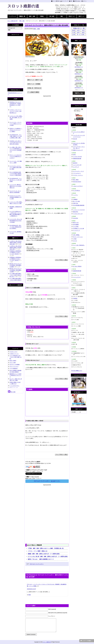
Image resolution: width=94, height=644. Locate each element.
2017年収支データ (79, 67)
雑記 (62, 16)
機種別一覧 (22, 16)
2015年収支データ (79, 81)
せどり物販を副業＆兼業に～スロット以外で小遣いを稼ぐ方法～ (16, 275)
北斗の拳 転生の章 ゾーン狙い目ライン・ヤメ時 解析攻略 (16, 180)
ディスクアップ (76, 230)
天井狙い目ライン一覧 (79, 28)
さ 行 (83, 30)
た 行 (74, 32)
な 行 (78, 32)
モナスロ (75, 241)
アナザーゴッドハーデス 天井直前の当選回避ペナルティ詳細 (16, 197)
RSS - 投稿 (12, 392)
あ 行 (74, 30)
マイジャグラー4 (77, 277)
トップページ (12, 16)
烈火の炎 (75, 139)
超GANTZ (75, 163)
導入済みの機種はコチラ (77, 371)
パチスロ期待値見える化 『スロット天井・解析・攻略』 (16, 357)
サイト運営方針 (56, 1)
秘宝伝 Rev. (76, 212)
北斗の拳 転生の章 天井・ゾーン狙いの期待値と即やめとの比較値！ (16, 227)
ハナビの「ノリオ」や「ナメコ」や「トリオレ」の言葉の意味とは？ (16, 111)
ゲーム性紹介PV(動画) (33, 92)
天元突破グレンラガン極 (78, 228)
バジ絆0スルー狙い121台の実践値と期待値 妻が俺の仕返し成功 (16, 243)
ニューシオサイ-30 (77, 165)
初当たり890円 (13, 361)
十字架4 (75, 239)
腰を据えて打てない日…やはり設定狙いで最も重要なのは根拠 (16, 265)
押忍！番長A (76, 180)
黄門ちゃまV (76, 223)
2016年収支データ (79, 74)
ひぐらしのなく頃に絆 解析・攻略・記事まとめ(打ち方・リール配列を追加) (48, 556)
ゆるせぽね (75, 218)
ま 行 (74, 34)
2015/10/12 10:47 (31, 589)
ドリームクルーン (77, 173)
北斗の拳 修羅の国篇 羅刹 (79, 205)
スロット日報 (13, 363)
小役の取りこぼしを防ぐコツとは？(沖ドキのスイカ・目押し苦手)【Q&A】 (16, 142)
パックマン (75, 195)
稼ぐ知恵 (52, 16)
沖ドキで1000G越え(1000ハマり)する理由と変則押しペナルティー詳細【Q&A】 (16, 174)
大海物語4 (75, 199)
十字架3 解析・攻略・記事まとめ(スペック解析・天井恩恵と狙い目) (46, 548)
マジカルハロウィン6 (78, 214)
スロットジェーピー (14, 367)
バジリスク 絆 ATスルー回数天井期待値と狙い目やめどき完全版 (16, 221)
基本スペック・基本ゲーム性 (35, 80)
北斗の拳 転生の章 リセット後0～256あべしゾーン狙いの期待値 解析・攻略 (16, 136)
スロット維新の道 (23, 6)
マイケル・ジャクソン (78, 175)
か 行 (78, 30)
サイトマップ (65, 1)
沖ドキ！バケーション (78, 237)
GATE (74, 155)
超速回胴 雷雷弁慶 (77, 271)
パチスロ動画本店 (14, 368)
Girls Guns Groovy (77, 182)
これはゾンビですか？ (78, 186)
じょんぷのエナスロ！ (15, 386)
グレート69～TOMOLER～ (79, 245)
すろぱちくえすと (14, 352)
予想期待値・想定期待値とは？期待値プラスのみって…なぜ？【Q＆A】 (16, 252)
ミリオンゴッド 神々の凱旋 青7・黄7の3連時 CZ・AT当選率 (16, 118)
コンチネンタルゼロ (77, 157)
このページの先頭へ (87, 641)
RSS (71, 1)
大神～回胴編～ (76, 235)
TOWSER (75, 298)
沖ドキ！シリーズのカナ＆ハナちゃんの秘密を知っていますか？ (16, 156)
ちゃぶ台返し (76, 226)
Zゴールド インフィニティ (37, 564)
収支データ (72, 16)
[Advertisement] (47, 108)
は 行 (83, 32)
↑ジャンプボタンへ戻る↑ (61, 260)
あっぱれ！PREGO (77, 266)
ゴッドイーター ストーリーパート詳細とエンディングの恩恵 (16, 124)
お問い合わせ (77, 1)
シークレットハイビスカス (79, 210)
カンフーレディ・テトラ (78, 171)
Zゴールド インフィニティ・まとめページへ (47, 481)
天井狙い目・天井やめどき (34, 88)
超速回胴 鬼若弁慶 (77, 158)
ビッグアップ (76, 167)
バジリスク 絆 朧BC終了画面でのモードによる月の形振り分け (16, 186)
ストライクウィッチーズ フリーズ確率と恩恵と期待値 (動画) (16, 167)
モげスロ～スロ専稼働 (15, 365)
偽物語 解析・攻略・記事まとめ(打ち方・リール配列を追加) (44, 554)
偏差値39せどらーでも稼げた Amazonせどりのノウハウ (16, 375)
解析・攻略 (32, 16)
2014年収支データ (79, 88)
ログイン (85, 1)
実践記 (42, 16)
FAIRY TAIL (76, 203)
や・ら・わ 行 (81, 34)
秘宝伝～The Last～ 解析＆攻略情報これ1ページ (41, 559)
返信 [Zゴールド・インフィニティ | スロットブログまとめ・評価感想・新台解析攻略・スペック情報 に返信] (30, 595)
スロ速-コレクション (14, 354)
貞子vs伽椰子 (76, 225)
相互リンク (82, 16)
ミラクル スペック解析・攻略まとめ (38, 551)
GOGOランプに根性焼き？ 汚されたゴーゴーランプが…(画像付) (16, 130)
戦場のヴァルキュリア (78, 150)
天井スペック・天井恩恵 (34, 84)
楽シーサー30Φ (76, 201)
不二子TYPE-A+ (77, 191)
